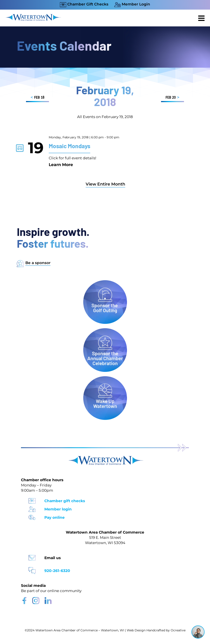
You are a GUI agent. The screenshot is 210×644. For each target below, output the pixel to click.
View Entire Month (105, 184)
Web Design (136, 630)
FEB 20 (173, 98)
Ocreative (178, 630)
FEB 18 (37, 98)
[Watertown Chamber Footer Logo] (105, 458)
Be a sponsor (38, 263)
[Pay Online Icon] (32, 516)
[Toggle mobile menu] (202, 18)
